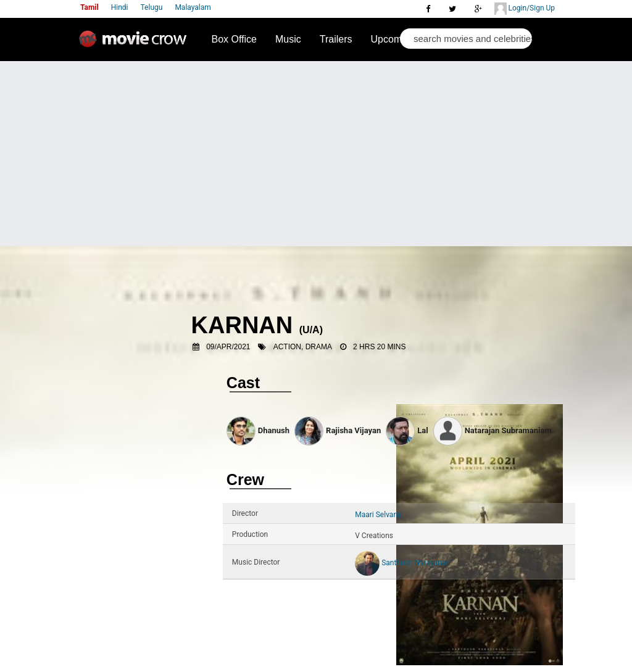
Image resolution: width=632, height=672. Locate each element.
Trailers (336, 39)
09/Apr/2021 (228, 347)
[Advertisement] (316, 154)
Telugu (152, 7)
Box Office (234, 39)
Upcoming (393, 39)
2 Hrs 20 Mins (379, 347)
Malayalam (193, 7)
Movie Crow (136, 44)
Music (288, 39)
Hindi (120, 7)
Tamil (89, 7)
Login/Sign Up (525, 9)
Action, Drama (303, 347)
